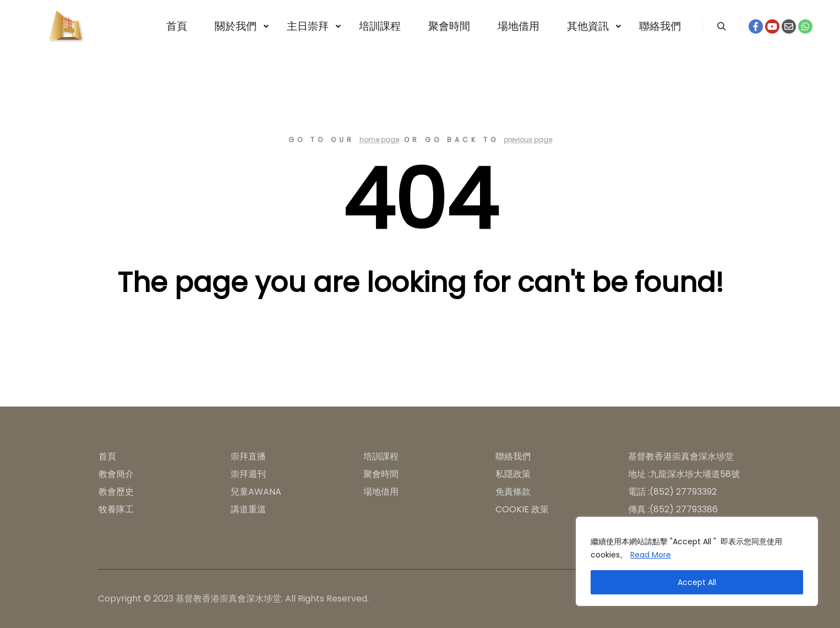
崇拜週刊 (248, 474)
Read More (651, 555)
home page (379, 140)
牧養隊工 (116, 509)
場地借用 (381, 492)
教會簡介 (116, 474)
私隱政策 (513, 474)
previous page (528, 140)
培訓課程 (381, 456)
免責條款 (513, 492)
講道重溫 (248, 509)
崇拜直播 (248, 456)
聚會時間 (381, 474)
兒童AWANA (256, 492)
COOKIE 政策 (522, 509)
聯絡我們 (513, 456)
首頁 (107, 456)
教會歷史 (116, 492)
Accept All (697, 582)
